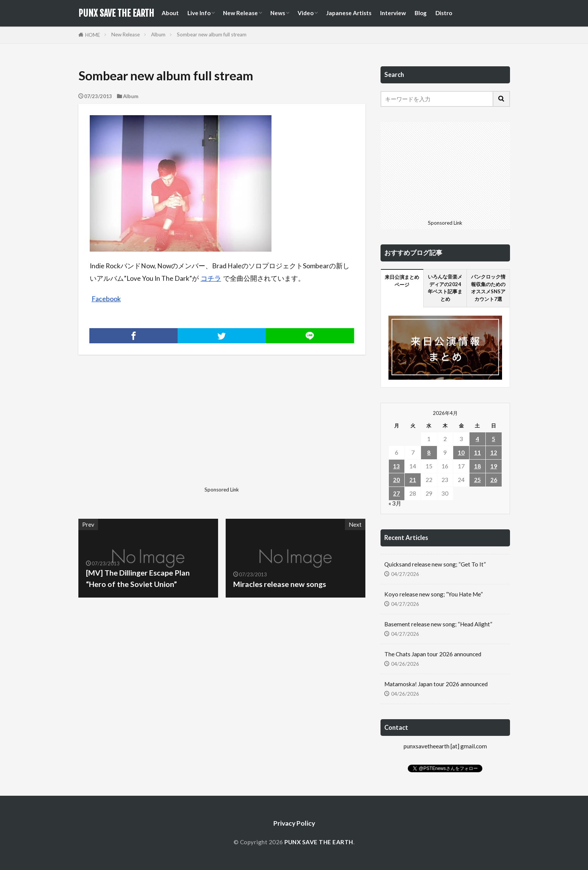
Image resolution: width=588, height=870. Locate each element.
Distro (444, 13)
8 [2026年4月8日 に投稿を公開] (429, 452)
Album (158, 34)
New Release (240, 13)
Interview (393, 13)
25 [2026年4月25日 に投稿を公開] (477, 480)
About (170, 13)
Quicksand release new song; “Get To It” (435, 564)
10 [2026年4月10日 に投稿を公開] (461, 452)
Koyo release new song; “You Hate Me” (434, 594)
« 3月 (395, 503)
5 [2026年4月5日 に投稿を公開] (494, 439)
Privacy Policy (294, 823)
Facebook (106, 299)
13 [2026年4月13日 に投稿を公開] (396, 466)
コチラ (211, 278)
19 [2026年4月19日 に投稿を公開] (494, 466)
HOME (93, 35)
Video (306, 13)
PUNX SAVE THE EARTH (116, 13)
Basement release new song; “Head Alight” (438, 624)
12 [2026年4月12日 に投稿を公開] (494, 452)
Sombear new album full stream (212, 34)
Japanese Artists (349, 13)
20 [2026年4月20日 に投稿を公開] (396, 480)
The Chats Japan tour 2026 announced (433, 654)
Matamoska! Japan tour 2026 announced (436, 684)
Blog (421, 13)
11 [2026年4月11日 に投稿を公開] (477, 452)
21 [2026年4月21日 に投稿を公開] (413, 480)
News (278, 13)
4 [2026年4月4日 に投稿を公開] (477, 439)
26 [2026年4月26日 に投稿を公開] (494, 480)
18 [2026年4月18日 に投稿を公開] (477, 466)
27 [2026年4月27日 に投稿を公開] (396, 493)
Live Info (199, 13)
